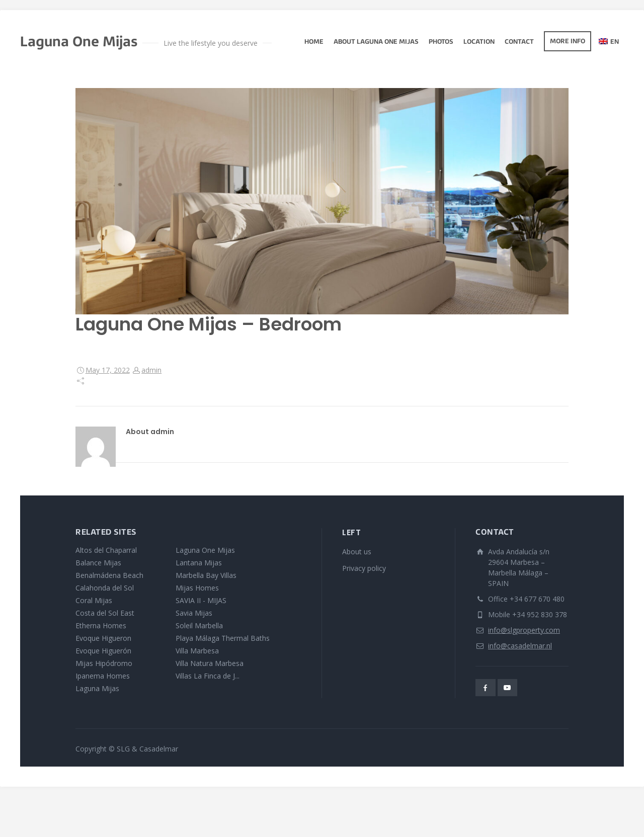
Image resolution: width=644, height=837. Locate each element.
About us (357, 552)
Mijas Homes (197, 588)
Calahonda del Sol (105, 588)
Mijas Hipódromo (104, 663)
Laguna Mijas (97, 688)
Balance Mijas (98, 563)
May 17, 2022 (108, 370)
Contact (519, 42)
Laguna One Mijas (205, 550)
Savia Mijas (194, 613)
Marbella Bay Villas (206, 575)
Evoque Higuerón (103, 651)
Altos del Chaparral (106, 550)
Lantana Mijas (199, 563)
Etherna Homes (101, 625)
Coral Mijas (94, 600)
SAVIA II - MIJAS (201, 600)
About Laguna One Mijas (376, 42)
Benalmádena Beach (109, 575)
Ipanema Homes (103, 676)
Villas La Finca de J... (208, 676)
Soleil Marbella (199, 625)
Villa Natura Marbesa (210, 663)
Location (479, 42)
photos (441, 42)
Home (314, 42)
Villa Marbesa (197, 651)
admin (151, 370)
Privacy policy (364, 568)
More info (568, 42)
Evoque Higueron (103, 638)
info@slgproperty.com (524, 630)
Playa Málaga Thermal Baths (223, 638)
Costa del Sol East (105, 613)
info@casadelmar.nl (520, 646)
